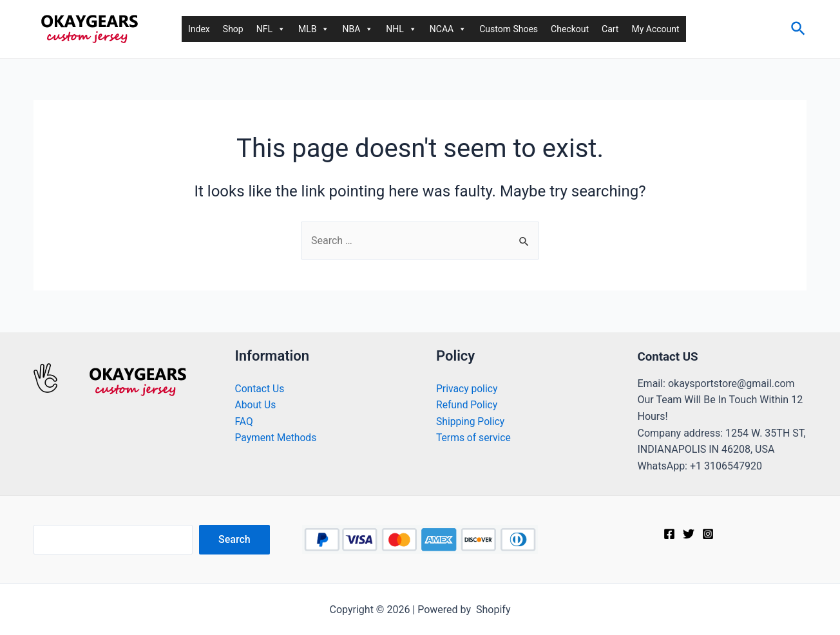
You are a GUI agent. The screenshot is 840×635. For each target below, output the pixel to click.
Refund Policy (467, 405)
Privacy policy (468, 389)
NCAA (448, 29)
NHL (401, 29)
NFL (271, 29)
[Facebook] (669, 534)
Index (199, 29)
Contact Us (261, 389)
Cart (610, 29)
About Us (256, 405)
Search (234, 539)
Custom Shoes (509, 29)
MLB (314, 29)
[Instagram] (708, 534)
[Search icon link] (799, 29)
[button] (281, 29)
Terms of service (474, 438)
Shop (233, 29)
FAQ (244, 422)
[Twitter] (689, 534)
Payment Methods (277, 438)
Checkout (570, 29)
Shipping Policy (471, 422)
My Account (655, 29)
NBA (358, 29)
